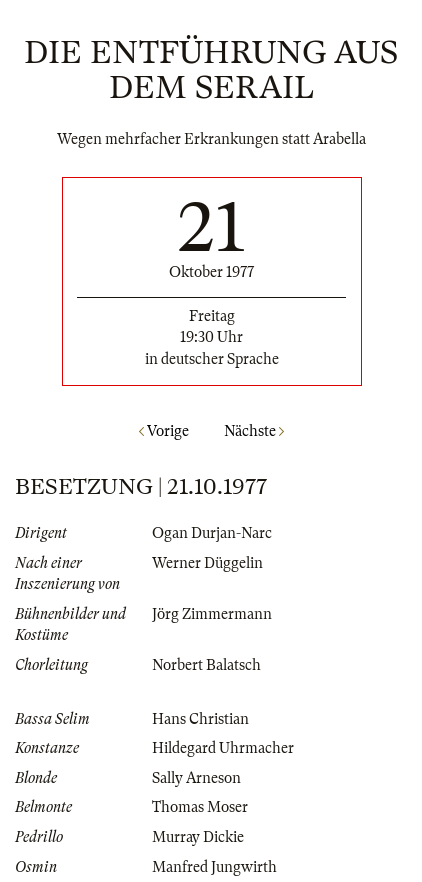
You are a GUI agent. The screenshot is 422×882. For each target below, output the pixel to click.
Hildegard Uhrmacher (223, 748)
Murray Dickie (198, 837)
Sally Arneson (196, 778)
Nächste (254, 431)
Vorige (164, 431)
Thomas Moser (200, 807)
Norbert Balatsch (206, 665)
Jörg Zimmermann (212, 614)
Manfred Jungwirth (214, 867)
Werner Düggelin (207, 563)
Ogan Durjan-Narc (212, 533)
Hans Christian (200, 719)
